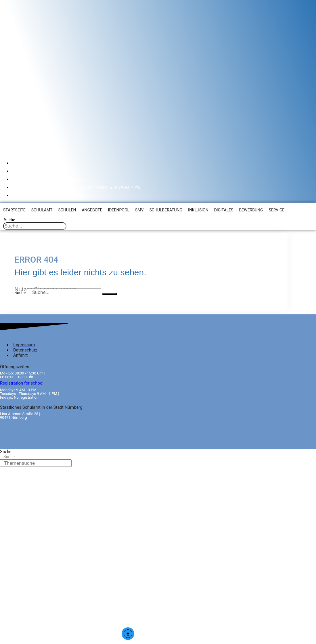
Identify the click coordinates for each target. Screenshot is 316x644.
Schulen (67, 210)
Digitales (224, 210)
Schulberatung (166, 210)
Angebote (92, 210)
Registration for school (22, 383)
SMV (139, 210)
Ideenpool (119, 210)
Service (276, 210)
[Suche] (110, 293)
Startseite (14, 210)
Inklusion (198, 210)
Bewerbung (251, 210)
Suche (9, 219)
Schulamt (42, 210)
